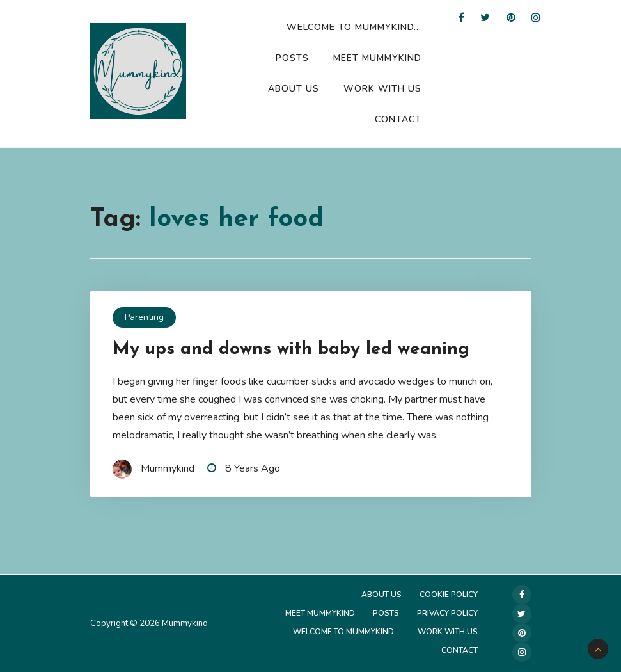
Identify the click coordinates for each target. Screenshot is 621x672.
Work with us (382, 89)
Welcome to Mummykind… (354, 27)
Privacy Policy (447, 613)
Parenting (144, 317)
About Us (294, 89)
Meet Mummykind (377, 58)
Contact (398, 119)
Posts (292, 58)
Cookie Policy (449, 595)
